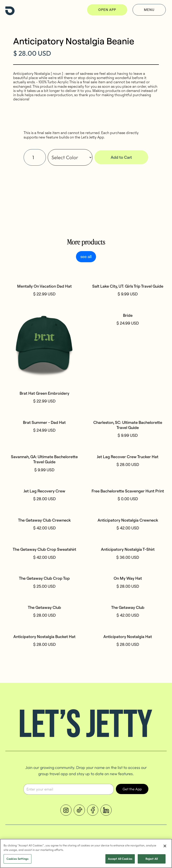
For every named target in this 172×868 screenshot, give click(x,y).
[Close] (165, 846)
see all (86, 257)
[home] (10, 10)
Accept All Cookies (120, 859)
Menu (149, 10)
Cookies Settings (17, 859)
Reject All (152, 859)
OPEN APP (107, 10)
